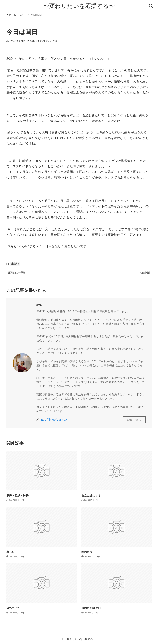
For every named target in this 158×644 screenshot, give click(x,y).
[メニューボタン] (7, 6)
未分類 (53, 41)
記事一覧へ (134, 422)
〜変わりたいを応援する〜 (79, 6)
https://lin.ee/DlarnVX (53, 422)
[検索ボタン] (151, 6)
